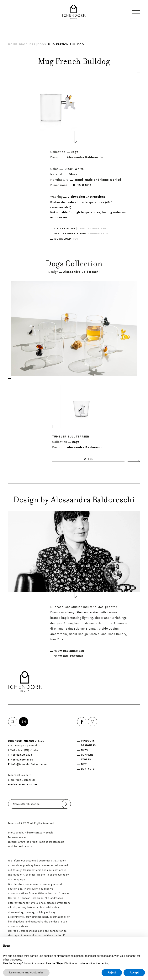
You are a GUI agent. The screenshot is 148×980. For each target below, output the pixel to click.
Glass (73, 174)
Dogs (42, 45)
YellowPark (25, 847)
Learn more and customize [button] (26, 972)
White (79, 169)
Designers (88, 745)
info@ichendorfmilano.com (29, 764)
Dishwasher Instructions (87, 197)
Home (13, 45)
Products (27, 45)
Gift (84, 764)
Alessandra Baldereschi (85, 157)
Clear (69, 169)
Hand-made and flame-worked (98, 180)
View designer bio (69, 651)
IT (13, 722)
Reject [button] (112, 972)
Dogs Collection (74, 264)
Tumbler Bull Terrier (71, 437)
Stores (86, 760)
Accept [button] (134, 972)
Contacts (88, 769)
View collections (69, 656)
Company (87, 755)
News (85, 750)
